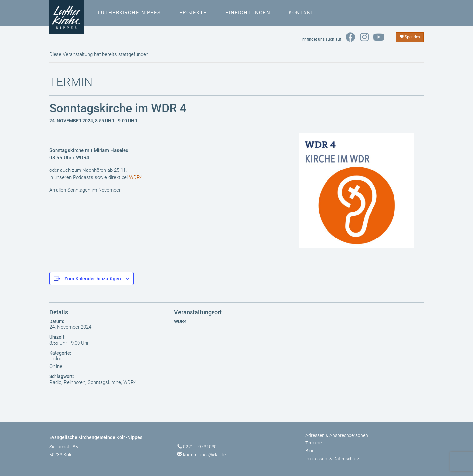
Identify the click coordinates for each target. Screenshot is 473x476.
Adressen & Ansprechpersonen (337, 435)
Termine (314, 443)
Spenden (410, 37)
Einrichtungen (248, 13)
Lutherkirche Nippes (129, 13)
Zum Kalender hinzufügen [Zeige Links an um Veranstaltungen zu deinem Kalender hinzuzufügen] (93, 279)
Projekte (193, 13)
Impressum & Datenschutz (332, 459)
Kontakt (301, 13)
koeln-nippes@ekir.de (204, 455)
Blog (310, 451)
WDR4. (136, 177)
